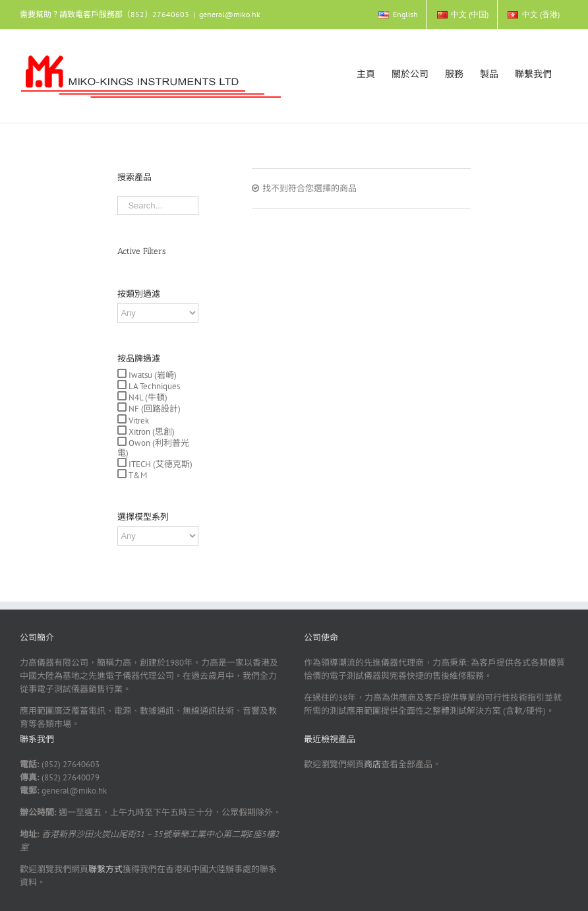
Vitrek (138, 421)
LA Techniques (153, 386)
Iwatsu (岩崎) (152, 375)
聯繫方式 (105, 869)
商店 (372, 764)
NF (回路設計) (154, 409)
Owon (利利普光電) (153, 448)
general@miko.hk (230, 14)
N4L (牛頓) (147, 397)
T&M (137, 475)
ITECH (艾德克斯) (160, 464)
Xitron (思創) (151, 432)
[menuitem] (397, 15)
